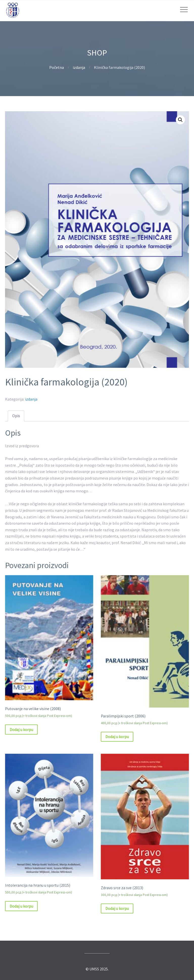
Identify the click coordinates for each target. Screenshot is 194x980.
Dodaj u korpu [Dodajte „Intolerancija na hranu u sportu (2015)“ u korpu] (21, 906)
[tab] (16, 416)
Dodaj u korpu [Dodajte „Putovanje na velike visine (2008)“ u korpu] (21, 730)
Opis (16, 416)
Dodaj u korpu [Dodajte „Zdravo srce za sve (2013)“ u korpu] (117, 908)
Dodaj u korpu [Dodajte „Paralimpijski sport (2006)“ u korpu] (117, 737)
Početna (57, 67)
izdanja (79, 67)
